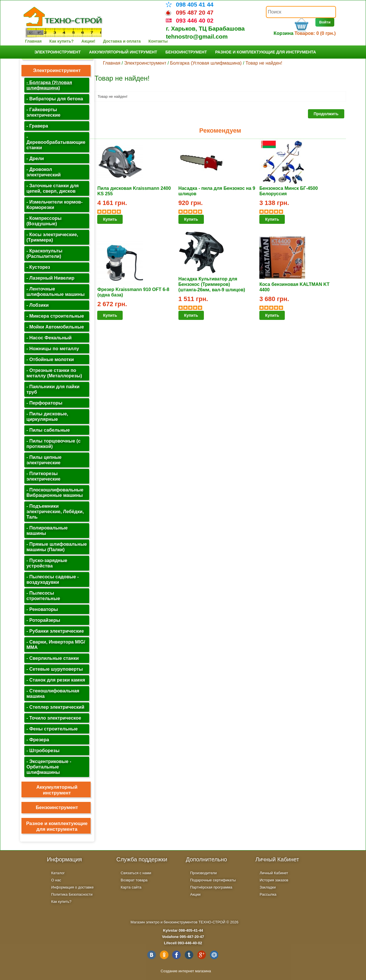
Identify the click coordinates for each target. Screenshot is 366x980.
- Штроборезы (43, 750)
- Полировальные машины (47, 530)
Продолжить (326, 114)
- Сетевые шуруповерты (54, 669)
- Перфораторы (44, 403)
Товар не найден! (264, 63)
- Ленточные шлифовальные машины (55, 291)
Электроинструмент (57, 52)
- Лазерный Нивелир (50, 278)
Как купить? (62, 41)
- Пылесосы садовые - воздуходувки (52, 579)
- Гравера (37, 126)
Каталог (58, 873)
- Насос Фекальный (49, 338)
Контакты (158, 41)
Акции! (88, 41)
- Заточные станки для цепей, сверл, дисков (52, 188)
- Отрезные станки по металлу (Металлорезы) (54, 373)
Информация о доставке (72, 887)
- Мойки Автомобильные (55, 327)
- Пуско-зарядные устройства (47, 563)
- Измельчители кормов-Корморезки (54, 205)
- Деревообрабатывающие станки (56, 142)
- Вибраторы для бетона (55, 99)
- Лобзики (37, 305)
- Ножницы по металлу (53, 348)
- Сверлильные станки (52, 658)
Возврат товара (134, 880)
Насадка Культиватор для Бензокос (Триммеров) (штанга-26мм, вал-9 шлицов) (212, 284)
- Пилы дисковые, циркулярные (47, 416)
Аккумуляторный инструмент (123, 52)
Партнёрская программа (211, 887)
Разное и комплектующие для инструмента (265, 52)
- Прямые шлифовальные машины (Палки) (56, 547)
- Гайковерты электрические (43, 112)
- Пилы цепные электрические (44, 460)
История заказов (274, 880)
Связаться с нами (136, 873)
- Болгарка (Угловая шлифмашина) (49, 85)
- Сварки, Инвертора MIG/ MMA (56, 645)
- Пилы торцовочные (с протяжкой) (53, 444)
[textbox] (301, 12)
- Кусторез (38, 267)
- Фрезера (38, 740)
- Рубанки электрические (55, 631)
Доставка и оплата (122, 41)
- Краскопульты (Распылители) (44, 253)
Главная (33, 41)
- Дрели (35, 158)
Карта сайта (131, 887)
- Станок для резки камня (56, 680)
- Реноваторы (42, 609)
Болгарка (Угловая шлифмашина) (206, 63)
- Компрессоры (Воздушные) (44, 221)
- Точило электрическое (54, 718)
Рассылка (268, 894)
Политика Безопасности (72, 894)
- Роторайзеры (43, 620)
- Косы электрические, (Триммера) (52, 237)
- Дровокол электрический (43, 172)
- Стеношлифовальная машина (53, 693)
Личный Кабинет (274, 873)
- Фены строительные (52, 729)
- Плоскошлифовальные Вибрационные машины (55, 492)
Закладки (268, 887)
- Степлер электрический (55, 707)
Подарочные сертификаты (213, 880)
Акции (195, 894)
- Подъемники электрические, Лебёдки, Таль (55, 511)
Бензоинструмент (186, 52)
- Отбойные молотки (50, 359)
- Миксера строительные (55, 316)
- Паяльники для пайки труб (53, 389)
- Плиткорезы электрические (43, 476)
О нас (56, 880)
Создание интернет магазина (186, 971)
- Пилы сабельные (48, 430)
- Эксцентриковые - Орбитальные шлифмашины (49, 767)
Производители (203, 873)
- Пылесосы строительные (43, 596)
